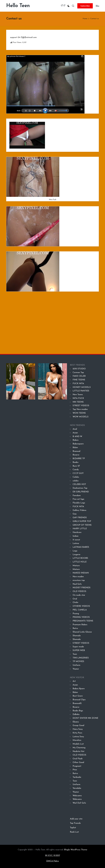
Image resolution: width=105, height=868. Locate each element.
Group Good (78, 725)
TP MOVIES (78, 661)
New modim (78, 577)
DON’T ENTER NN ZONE (85, 718)
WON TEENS (79, 413)
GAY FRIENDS (80, 518)
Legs (75, 551)
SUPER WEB (79, 650)
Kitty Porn (77, 733)
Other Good (78, 762)
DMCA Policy (53, 861)
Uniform (76, 665)
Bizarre (76, 455)
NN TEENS (78, 402)
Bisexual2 (77, 703)
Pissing (76, 614)
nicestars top (79, 580)
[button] (85, 6)
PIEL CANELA (80, 610)
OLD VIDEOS (79, 591)
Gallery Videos (79, 510)
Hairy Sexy (78, 729)
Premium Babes (80, 625)
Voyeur (76, 669)
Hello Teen (18, 6)
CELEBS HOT (79, 484)
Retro (75, 628)
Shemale (77, 636)
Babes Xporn (79, 689)
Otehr (75, 602)
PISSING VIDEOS (81, 617)
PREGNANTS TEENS (83, 621)
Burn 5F (76, 466)
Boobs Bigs (78, 711)
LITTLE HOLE (80, 562)
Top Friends (75, 823)
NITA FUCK (78, 398)
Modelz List (78, 744)
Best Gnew (78, 696)
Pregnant (77, 766)
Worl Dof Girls (79, 803)
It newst (76, 540)
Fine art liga (78, 499)
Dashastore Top (80, 488)
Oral (75, 599)
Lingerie (76, 555)
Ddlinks (76, 714)
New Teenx (78, 395)
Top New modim (80, 409)
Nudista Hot (79, 751)
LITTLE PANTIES (81, 391)
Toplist (73, 828)
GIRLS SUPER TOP (82, 521)
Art (74, 681)
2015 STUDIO (79, 369)
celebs (76, 481)
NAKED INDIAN (81, 573)
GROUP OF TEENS (82, 525)
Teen (75, 654)
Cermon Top (78, 372)
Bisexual (76, 451)
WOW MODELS (81, 417)
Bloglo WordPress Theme (76, 850)
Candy (76, 470)
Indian (76, 536)
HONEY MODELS (82, 387)
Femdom (77, 496)
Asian (75, 433)
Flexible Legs (79, 503)
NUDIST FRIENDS (82, 588)
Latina (76, 543)
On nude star (79, 595)
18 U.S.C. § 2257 (52, 855)
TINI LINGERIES (81, 658)
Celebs (76, 477)
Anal (75, 429)
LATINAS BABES (81, 547)
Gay (74, 514)
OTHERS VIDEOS (81, 606)
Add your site (76, 819)
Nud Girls (77, 584)
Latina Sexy (78, 737)
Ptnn (75, 770)
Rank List (74, 832)
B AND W (77, 436)
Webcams (77, 796)
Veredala (77, 788)
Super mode (78, 647)
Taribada (77, 777)
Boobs (75, 462)
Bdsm (75, 448)
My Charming (79, 748)
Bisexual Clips (79, 700)
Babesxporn (78, 444)
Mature (76, 566)
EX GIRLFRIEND (81, 492)
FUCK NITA (78, 384)
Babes (76, 440)
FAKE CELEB (79, 376)
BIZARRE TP (79, 459)
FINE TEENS (79, 380)
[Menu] (97, 6)
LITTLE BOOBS (80, 558)
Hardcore (77, 532)
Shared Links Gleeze (82, 632)
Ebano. (76, 722)
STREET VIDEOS (81, 406)
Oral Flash (78, 759)
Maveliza (77, 740)
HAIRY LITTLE (80, 529)
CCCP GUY (78, 473)
